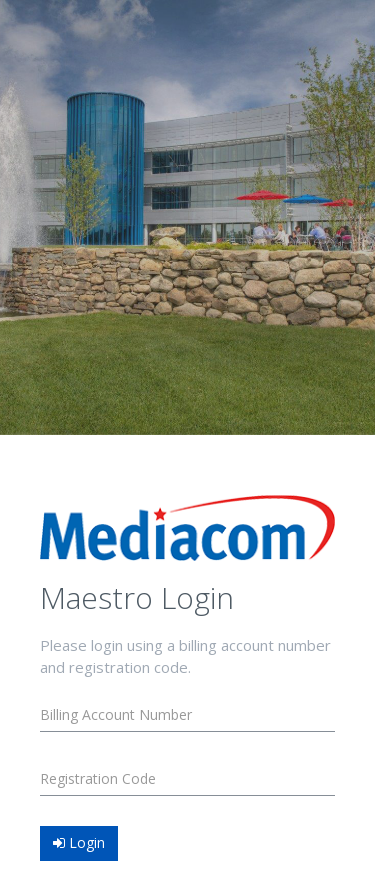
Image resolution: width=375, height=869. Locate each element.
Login (79, 842)
